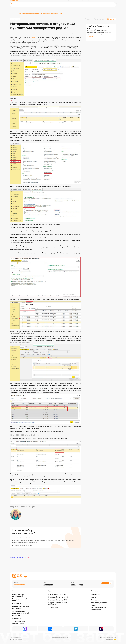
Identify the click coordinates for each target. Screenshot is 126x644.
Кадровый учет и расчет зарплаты (58, 600)
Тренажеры (95, 596)
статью (34, 38)
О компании (95, 590)
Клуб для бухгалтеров (99, 599)
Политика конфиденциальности (20, 637)
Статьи (18, 14)
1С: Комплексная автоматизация (19, 619)
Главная (12, 14)
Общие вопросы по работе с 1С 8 (18, 591)
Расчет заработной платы (19, 20)
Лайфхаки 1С (17, 615)
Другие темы (53, 604)
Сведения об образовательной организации (99, 604)
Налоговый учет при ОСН (58, 593)
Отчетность (17, 600)
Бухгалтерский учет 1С (57, 590)
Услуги (94, 593)
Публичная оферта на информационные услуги (59, 637)
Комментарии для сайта (19, 558)
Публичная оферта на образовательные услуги (102, 637)
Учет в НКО (17, 612)
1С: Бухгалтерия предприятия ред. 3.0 (21, 608)
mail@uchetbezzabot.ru (23, 581)
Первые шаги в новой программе (20, 603)
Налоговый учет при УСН (58, 596)
